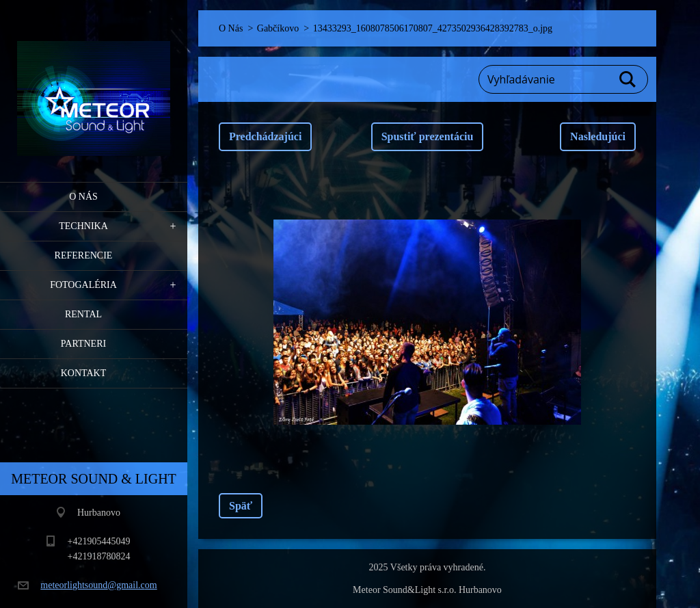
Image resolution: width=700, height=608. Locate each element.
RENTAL (83, 314)
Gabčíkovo (278, 28)
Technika (83, 226)
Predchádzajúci (265, 136)
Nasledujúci (598, 136)
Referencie (84, 255)
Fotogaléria (83, 285)
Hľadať (628, 79)
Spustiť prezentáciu (428, 136)
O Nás (83, 197)
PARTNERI (83, 344)
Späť (241, 506)
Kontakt (84, 373)
